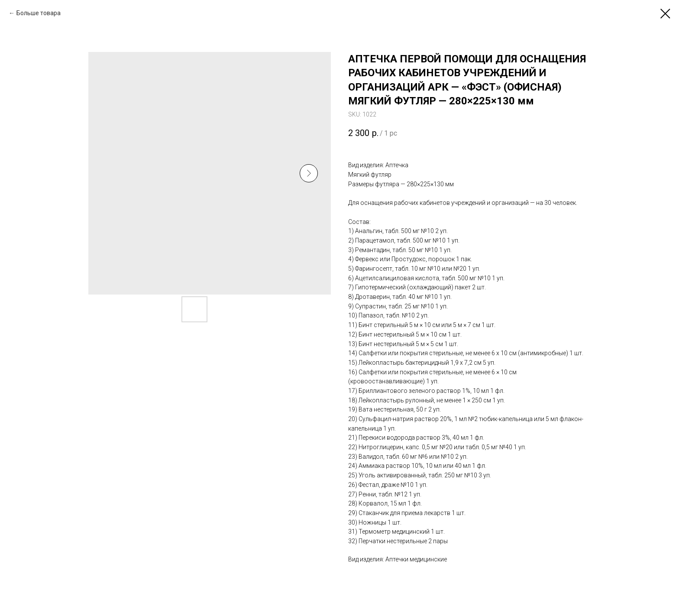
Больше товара (39, 13)
